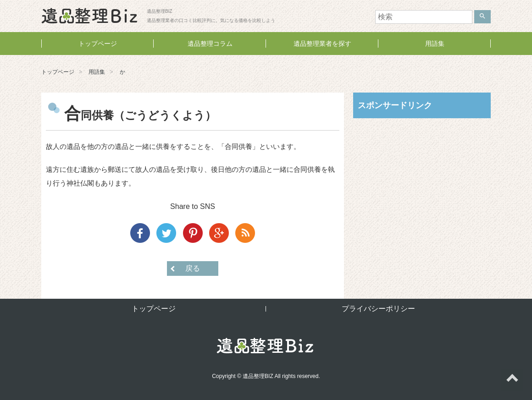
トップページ (98, 44)
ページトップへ (512, 380)
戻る (193, 268)
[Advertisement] (422, 185)
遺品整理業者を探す (322, 44)
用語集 (435, 44)
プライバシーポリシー (378, 309)
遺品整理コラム (210, 44)
